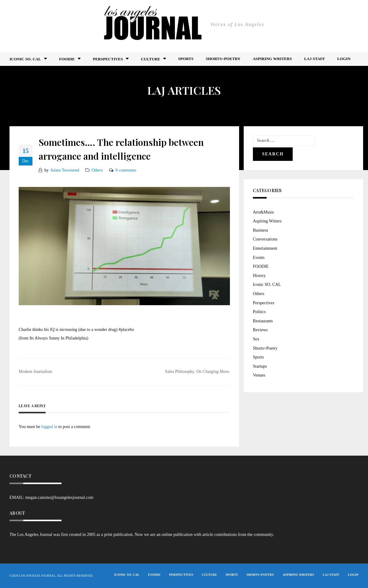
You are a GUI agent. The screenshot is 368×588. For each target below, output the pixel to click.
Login (344, 59)
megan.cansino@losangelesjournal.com (59, 497)
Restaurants (263, 321)
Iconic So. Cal (25, 59)
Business (261, 230)
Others (97, 170)
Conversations (265, 239)
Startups (260, 366)
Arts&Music (264, 212)
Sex (256, 339)
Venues (259, 375)
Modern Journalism (35, 372)
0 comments (126, 170)
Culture (150, 59)
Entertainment (265, 248)
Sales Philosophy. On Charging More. (197, 372)
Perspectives (108, 59)
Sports (186, 59)
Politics (259, 312)
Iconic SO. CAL (267, 285)
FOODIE (67, 59)
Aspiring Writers (272, 59)
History (259, 276)
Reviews (260, 330)
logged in (49, 427)
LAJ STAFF (314, 59)
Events (259, 258)
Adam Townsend (65, 170)
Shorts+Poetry (223, 59)
